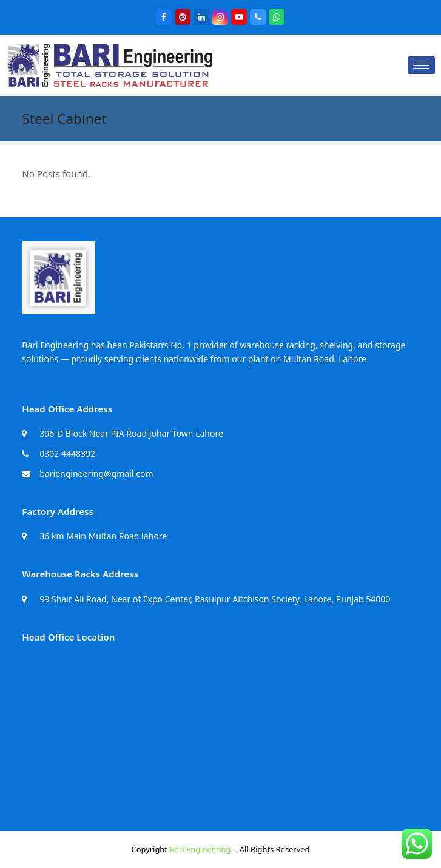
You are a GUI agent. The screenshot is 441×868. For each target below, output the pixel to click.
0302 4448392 (67, 453)
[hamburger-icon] (421, 65)
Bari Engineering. (201, 849)
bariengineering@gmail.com (96, 473)
